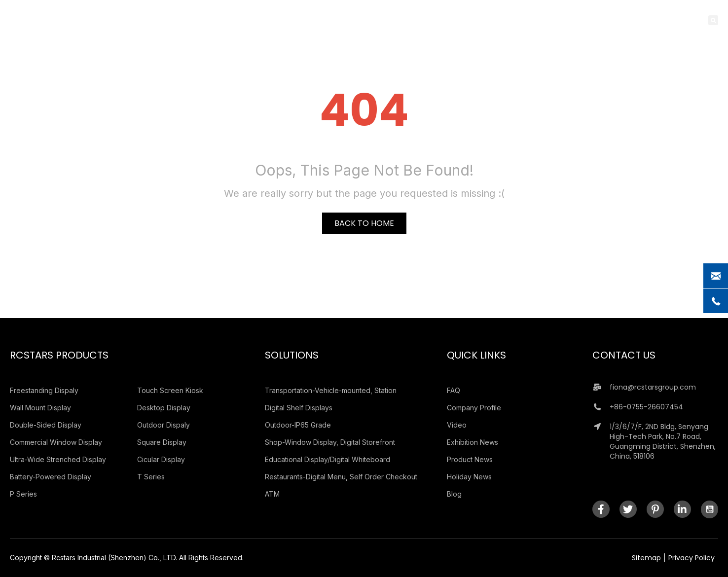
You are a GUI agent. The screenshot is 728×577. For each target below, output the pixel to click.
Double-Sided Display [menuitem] (46, 425)
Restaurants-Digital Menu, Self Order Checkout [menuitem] (341, 477)
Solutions (292, 355)
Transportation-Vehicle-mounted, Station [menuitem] (331, 390)
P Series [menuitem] (23, 494)
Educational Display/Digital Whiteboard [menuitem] (328, 459)
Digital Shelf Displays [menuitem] (299, 408)
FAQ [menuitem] (454, 390)
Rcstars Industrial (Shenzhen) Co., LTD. (114, 558)
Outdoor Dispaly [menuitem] (164, 425)
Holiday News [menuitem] (469, 477)
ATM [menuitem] (272, 494)
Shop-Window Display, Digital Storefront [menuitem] (330, 442)
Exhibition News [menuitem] (473, 442)
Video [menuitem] (457, 425)
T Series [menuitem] (151, 477)
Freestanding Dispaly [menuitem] (44, 390)
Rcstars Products (59, 355)
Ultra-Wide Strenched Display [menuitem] (58, 459)
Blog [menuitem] (454, 494)
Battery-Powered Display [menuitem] (51, 477)
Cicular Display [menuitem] (161, 459)
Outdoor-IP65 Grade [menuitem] (298, 425)
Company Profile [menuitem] (474, 408)
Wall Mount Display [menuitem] (40, 408)
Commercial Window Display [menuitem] (56, 442)
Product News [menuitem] (470, 459)
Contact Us (624, 355)
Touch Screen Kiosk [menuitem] (170, 390)
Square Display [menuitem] (162, 442)
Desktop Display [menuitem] (164, 408)
